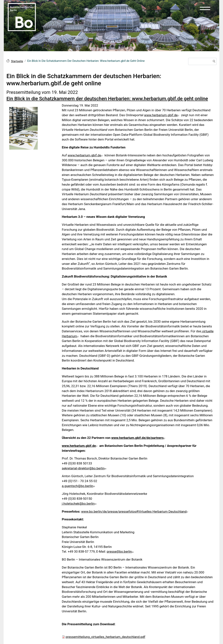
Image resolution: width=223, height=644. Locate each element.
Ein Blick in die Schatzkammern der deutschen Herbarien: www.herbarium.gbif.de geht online (107, 99)
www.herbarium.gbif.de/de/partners (139, 438)
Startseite (17, 61)
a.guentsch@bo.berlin (79, 486)
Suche (213, 62)
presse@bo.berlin (121, 551)
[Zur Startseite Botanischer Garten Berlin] (22, 17)
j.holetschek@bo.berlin (80, 504)
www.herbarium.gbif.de (162, 115)
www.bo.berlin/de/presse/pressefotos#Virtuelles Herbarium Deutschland (135, 511)
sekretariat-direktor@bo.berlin (85, 468)
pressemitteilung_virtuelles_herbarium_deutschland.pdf (106, 637)
